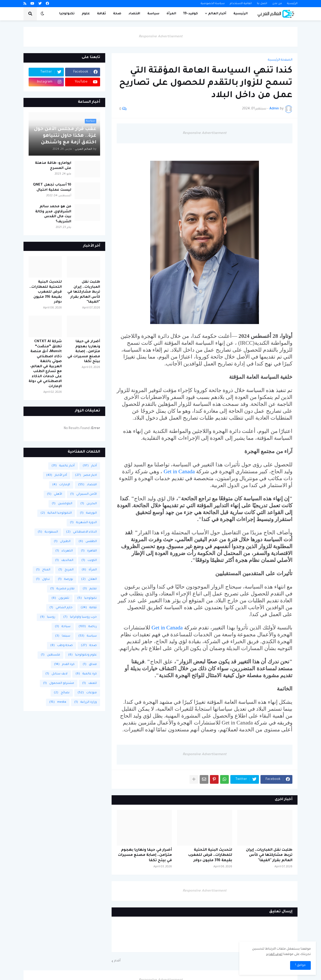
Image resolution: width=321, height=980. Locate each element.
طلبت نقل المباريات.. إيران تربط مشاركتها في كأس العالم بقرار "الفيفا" (269, 856)
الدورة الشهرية (83, 523)
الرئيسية (292, 4)
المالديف (64, 561)
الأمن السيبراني (84, 494)
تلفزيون (60, 598)
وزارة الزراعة (86, 702)
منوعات (87, 693)
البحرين (89, 504)
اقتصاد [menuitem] (134, 14)
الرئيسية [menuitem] (241, 14)
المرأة (89, 570)
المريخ (66, 570)
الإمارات (61, 485)
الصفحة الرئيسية (280, 60)
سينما (63, 636)
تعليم (90, 589)
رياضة (88, 627)
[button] (42, 14)
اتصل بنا (262, 4)
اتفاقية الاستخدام (241, 4)
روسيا (48, 617)
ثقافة (89, 608)
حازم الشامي (61, 608)
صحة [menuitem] (117, 14)
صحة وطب (62, 646)
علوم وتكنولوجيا (82, 655)
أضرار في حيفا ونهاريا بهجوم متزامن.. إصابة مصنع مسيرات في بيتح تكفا (145, 856)
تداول (43, 579)
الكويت (89, 561)
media (58, 702)
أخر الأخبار (57, 475)
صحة (89, 646)
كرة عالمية (86, 674)
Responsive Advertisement (161, 37)
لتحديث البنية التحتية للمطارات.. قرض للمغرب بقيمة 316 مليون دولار (210, 856)
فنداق (90, 665)
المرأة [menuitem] (171, 14)
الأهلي (55, 494)
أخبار (90, 466)
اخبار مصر (86, 475)
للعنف (90, 683)
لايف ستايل (56, 674)
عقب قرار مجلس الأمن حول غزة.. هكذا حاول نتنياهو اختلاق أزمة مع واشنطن (65, 136)
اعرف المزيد (274, 954)
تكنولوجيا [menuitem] (67, 14)
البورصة (88, 513)
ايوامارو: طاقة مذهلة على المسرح (53, 166)
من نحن (277, 4)
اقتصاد (87, 485)
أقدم (117, 961)
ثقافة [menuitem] (102, 14)
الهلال (89, 579)
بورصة (66, 579)
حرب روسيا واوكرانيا (80, 617)
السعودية (48, 532)
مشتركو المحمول (59, 683)
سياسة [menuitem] (153, 14)
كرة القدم (64, 665)
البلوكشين (62, 504)
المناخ (43, 570)
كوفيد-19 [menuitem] (191, 14)
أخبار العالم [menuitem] (217, 14)
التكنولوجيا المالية (56, 513)
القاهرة (89, 551)
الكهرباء (64, 551)
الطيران (62, 542)
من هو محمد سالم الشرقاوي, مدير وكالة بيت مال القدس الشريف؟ (53, 214)
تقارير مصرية (62, 589)
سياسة (88, 636)
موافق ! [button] (300, 965)
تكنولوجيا (87, 598)
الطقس (88, 542)
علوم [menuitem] (86, 14)
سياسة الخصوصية (213, 4)
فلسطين (50, 655)
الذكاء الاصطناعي (81, 532)
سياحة (63, 627)
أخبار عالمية (63, 466)
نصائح (62, 693)
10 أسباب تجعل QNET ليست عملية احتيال (52, 187)
